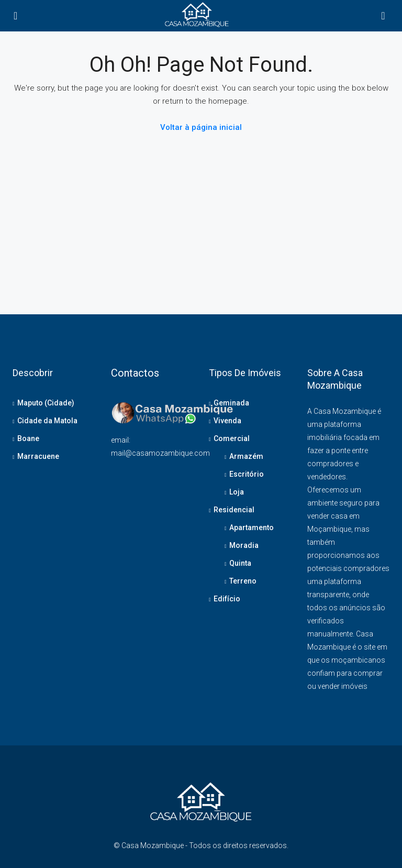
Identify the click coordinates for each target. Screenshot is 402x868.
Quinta (240, 563)
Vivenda (227, 421)
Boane (28, 438)
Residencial (234, 510)
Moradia (244, 545)
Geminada (231, 403)
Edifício (227, 599)
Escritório (247, 474)
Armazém (246, 456)
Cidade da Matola (47, 421)
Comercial (232, 438)
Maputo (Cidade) (46, 403)
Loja (237, 492)
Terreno (243, 581)
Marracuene (38, 456)
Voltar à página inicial (201, 127)
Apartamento (252, 528)
